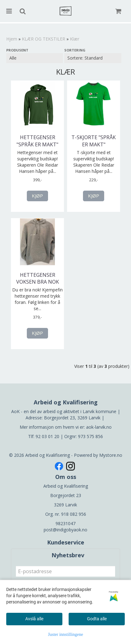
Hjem (12, 39)
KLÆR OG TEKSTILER (44, 39)
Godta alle (97, 619)
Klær (75, 39)
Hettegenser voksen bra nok (38, 278)
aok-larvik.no (99, 427)
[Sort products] (93, 58)
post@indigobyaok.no (65, 530)
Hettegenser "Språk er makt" (37, 141)
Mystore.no (111, 455)
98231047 (65, 523)
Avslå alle (34, 619)
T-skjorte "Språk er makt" (94, 141)
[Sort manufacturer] (35, 58)
